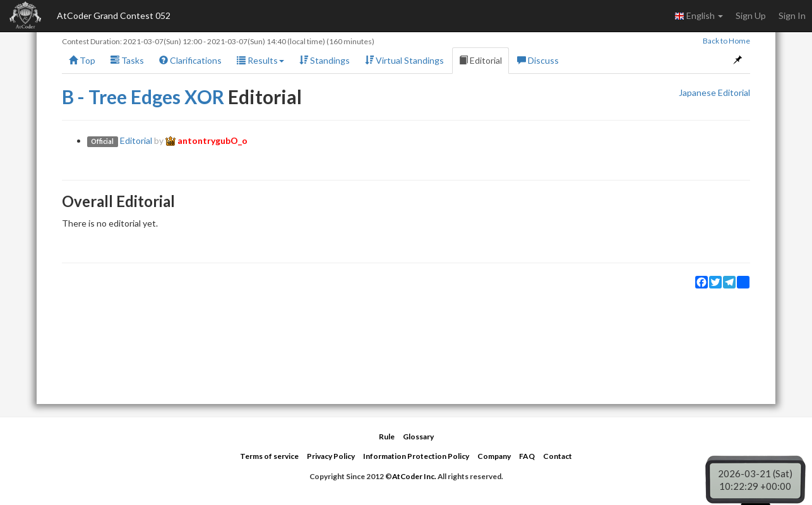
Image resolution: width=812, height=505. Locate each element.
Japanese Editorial (714, 92)
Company (494, 456)
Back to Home (726, 41)
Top (82, 60)
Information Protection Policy (416, 456)
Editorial (481, 60)
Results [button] (260, 60)
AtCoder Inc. (414, 476)
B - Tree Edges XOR (143, 97)
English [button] (699, 16)
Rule (387, 437)
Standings (325, 60)
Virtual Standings (404, 60)
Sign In (792, 15)
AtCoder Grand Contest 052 (114, 15)
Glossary (418, 437)
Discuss (538, 60)
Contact (558, 456)
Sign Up (751, 15)
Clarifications (190, 60)
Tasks (127, 60)
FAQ (527, 456)
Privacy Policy (331, 456)
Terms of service (269, 456)
